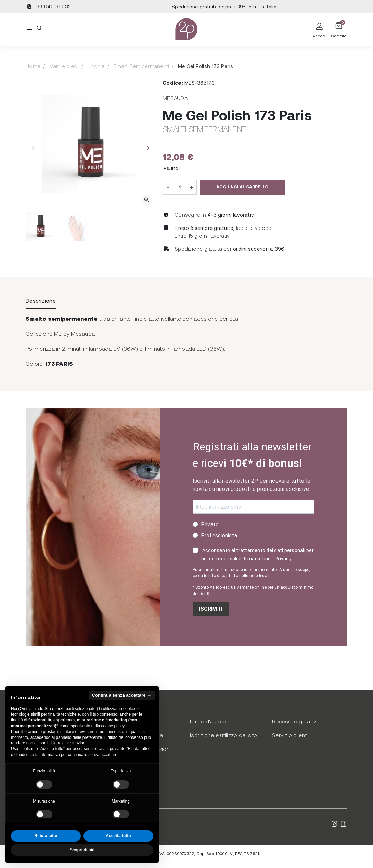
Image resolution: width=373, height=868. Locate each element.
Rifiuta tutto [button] (46, 836)
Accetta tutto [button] (118, 836)
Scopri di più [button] (82, 850)
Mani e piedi (64, 66)
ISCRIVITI (211, 609)
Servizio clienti (290, 735)
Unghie (96, 66)
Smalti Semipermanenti (141, 66)
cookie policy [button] (113, 726)
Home (33, 66)
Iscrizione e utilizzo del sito (224, 735)
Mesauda (175, 98)
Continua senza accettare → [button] (122, 695)
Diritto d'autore (208, 721)
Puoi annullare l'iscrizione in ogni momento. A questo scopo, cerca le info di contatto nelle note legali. (252, 573)
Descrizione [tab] (41, 301)
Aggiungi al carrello (242, 187)
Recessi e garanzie (296, 721)
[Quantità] (180, 187)
